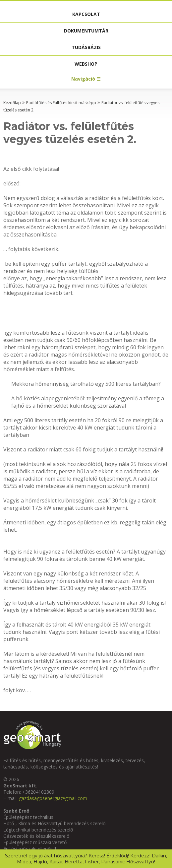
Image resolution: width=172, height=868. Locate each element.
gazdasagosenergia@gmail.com (53, 798)
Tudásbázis (86, 47)
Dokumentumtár (86, 31)
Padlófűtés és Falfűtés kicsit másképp (61, 103)
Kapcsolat (86, 14)
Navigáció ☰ (86, 79)
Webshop (86, 64)
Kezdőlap (12, 103)
